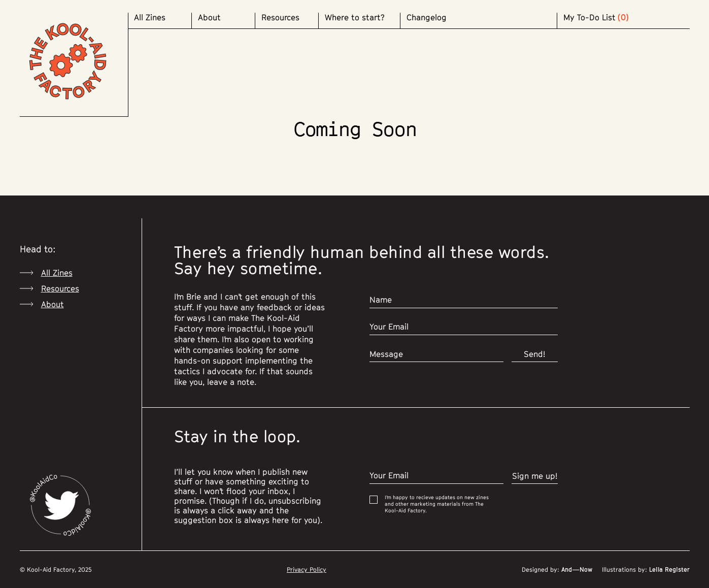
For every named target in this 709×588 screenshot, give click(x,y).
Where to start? (355, 18)
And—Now (576, 569)
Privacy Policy (307, 569)
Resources (280, 18)
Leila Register (668, 569)
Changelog (427, 18)
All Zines (150, 18)
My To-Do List (589, 18)
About (209, 18)
